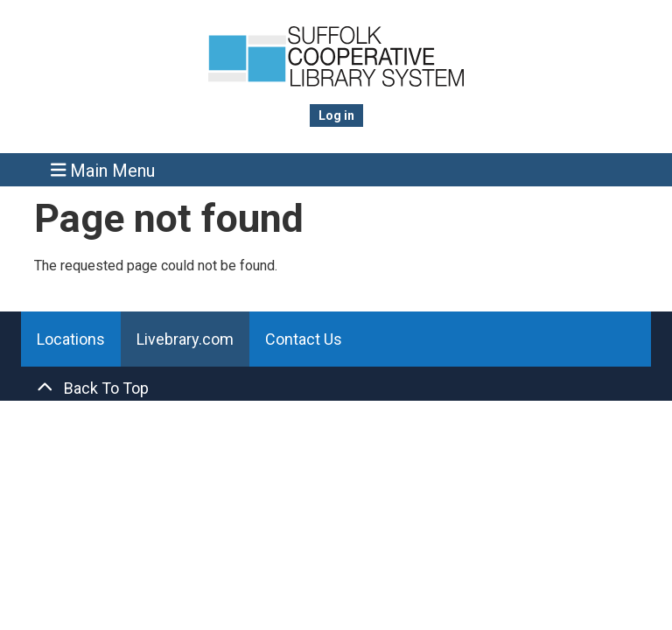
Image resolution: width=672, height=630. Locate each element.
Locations (71, 339)
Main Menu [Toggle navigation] (103, 170)
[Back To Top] (336, 388)
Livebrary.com (185, 339)
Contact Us (304, 339)
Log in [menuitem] (336, 115)
